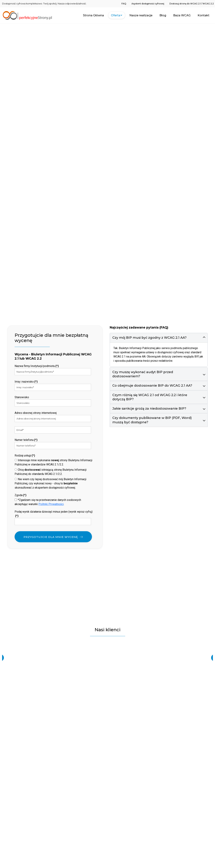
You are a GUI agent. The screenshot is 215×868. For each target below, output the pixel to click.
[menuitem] (124, 4)
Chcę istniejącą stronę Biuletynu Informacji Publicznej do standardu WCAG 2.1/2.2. (51, 472)
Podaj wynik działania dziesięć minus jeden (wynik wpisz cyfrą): (54, 514)
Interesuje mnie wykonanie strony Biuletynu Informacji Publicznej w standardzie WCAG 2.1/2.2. (53, 462)
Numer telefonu (26, 440)
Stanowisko (22, 397)
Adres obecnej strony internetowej (36, 413)
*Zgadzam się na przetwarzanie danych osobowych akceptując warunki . (48, 502)
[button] (159, 338)
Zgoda (20, 495)
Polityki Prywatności (51, 504)
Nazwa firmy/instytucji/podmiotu (37, 366)
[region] (107, 658)
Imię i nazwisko (26, 382)
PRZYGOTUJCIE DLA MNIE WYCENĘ (51, 537)
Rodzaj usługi (25, 455)
